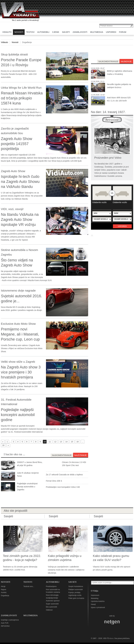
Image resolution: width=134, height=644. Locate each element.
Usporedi (122, 226)
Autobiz (4, 592)
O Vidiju (95, 591)
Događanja (5, 596)
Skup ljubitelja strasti (14, 54)
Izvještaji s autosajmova (10, 620)
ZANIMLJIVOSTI (9, 615)
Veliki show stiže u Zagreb (18, 362)
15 (72, 442)
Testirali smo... (29, 586)
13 (61, 442)
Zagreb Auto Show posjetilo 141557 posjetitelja (17, 144)
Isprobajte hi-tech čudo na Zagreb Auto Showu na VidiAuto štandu (20, 182)
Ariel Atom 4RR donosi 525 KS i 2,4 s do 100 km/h (119, 99)
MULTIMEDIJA (31, 615)
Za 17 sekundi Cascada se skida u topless (64, 475)
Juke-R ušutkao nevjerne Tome (28, 474)
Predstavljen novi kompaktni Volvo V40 (63, 487)
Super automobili (52, 604)
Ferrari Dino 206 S (54, 481)
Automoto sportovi (53, 601)
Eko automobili (52, 607)
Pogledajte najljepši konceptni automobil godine (18, 415)
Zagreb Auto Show (13, 171)
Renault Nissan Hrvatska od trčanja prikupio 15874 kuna (22, 98)
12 (55, 442)
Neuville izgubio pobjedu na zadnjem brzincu (119, 86)
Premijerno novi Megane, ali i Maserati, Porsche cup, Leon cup (20, 334)
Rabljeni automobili (76, 590)
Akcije (3, 586)
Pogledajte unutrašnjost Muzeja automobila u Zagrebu (27, 487)
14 (66, 442)
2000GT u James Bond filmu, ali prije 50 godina (30, 464)
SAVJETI (72, 582)
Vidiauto (4, 42)
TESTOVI (28, 582)
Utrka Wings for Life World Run (21, 88)
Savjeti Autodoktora (76, 586)
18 (3, 445)
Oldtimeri (49, 610)
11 (50, 442)
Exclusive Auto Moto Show (18, 324)
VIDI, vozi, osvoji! (12, 209)
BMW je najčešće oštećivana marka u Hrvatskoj (120, 73)
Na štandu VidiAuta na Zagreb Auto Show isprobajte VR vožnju (20, 220)
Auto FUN (5, 623)
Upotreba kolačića (98, 601)
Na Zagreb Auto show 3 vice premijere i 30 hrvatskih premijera (21, 372)
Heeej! (93, 604)
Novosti (15, 42)
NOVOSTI (6, 582)
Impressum (95, 595)
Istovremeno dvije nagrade (18, 290)
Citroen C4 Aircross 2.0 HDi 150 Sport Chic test (74, 464)
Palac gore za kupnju (76, 598)
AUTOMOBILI (53, 582)
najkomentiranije (108, 61)
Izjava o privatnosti (98, 607)
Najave (4, 590)
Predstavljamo (51, 586)
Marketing (95, 598)
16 (77, 442)
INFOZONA (5, 626)
